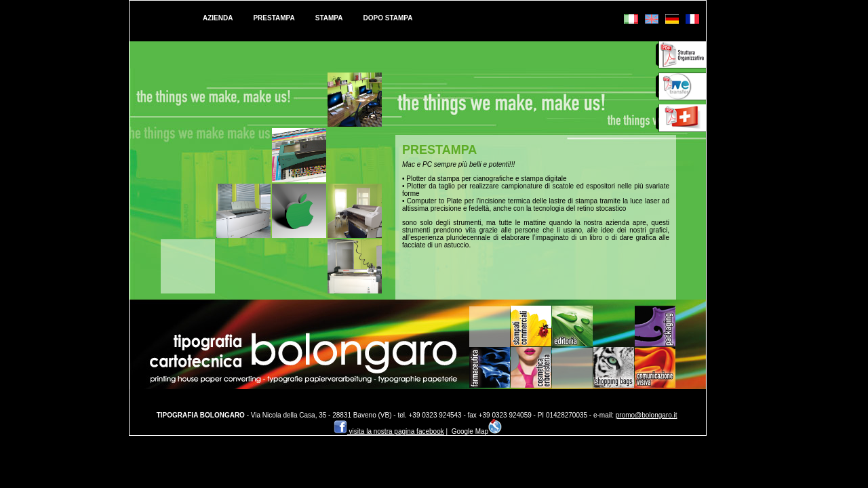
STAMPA (329, 18)
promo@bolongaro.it (647, 415)
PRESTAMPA (274, 18)
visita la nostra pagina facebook (389, 431)
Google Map (477, 431)
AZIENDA (218, 18)
